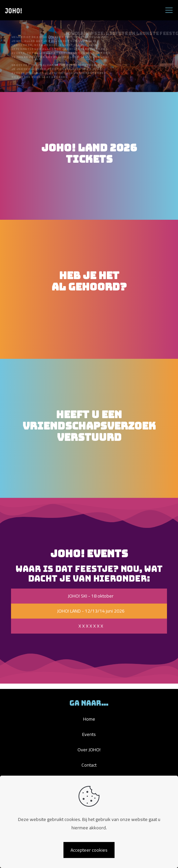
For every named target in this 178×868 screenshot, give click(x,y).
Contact (89, 765)
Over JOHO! (89, 750)
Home (89, 719)
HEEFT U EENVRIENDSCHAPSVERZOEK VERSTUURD (89, 426)
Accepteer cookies (89, 850)
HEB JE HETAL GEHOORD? (89, 287)
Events (89, 734)
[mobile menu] (169, 10)
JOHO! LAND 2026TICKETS (89, 153)
